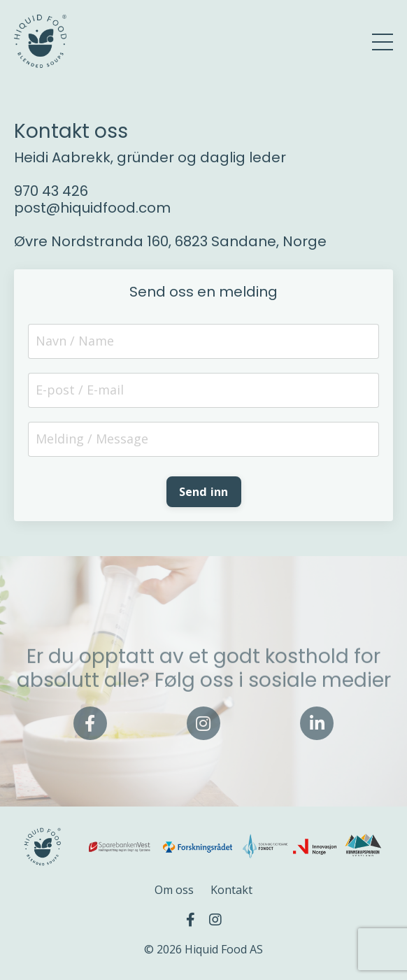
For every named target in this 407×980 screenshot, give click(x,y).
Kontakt (231, 890)
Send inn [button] (204, 492)
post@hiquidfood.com (92, 208)
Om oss (174, 890)
